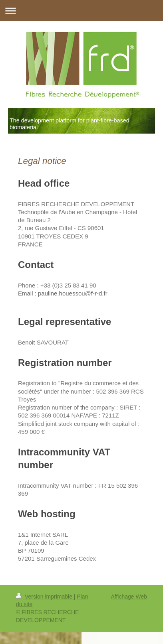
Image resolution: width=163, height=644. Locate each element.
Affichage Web (129, 597)
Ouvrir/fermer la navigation (81, 11)
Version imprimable (45, 597)
